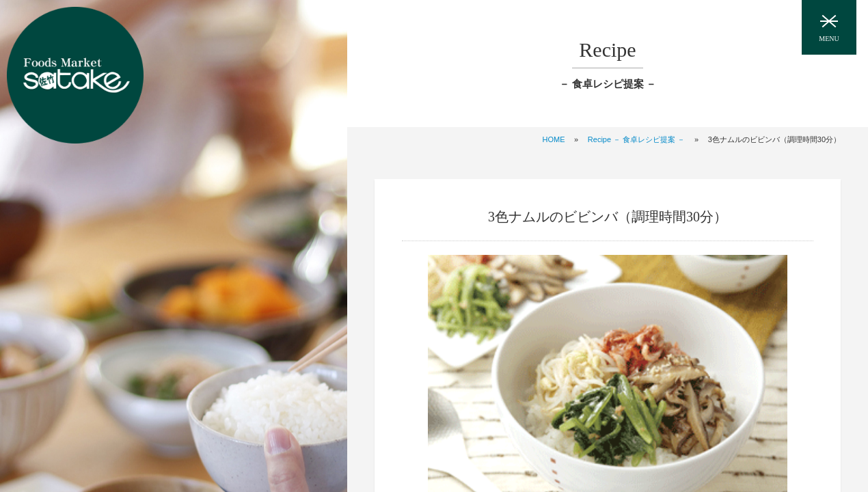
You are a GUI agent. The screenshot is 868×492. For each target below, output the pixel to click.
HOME (553, 139)
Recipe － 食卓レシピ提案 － (636, 139)
